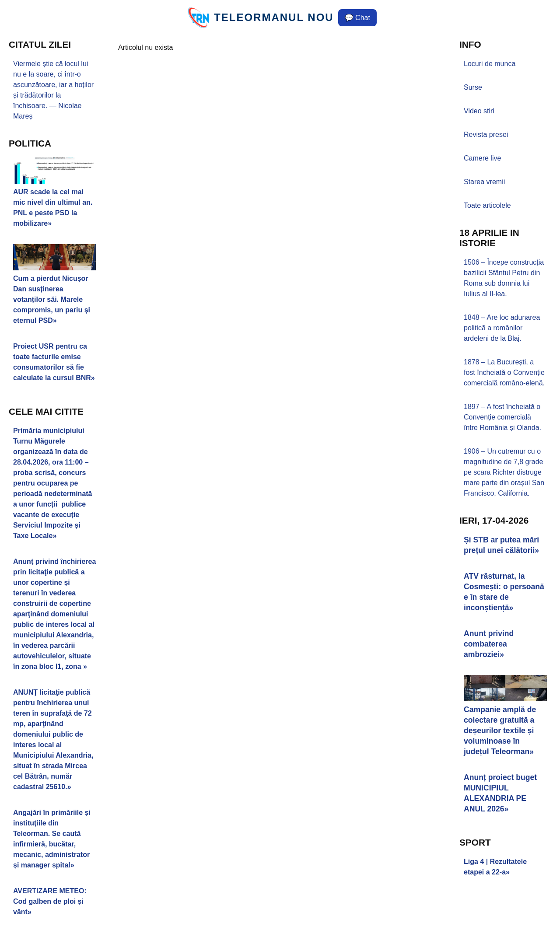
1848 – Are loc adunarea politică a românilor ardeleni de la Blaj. (502, 328)
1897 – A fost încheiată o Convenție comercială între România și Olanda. (502, 417)
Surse (473, 87)
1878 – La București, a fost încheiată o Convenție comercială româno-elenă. (504, 372)
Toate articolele (487, 205)
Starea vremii (484, 182)
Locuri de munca (490, 64)
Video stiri (479, 111)
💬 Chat (357, 18)
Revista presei (486, 135)
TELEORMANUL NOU (274, 17)
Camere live (482, 158)
